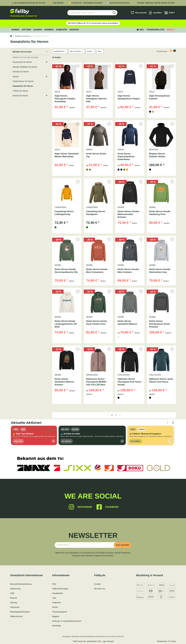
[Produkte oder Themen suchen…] (89, 13)
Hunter (55, 607)
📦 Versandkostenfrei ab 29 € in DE (28, 3)
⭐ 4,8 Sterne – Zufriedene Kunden (85, 3)
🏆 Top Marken (57, 3)
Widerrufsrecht (16, 616)
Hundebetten (58, 593)
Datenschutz (15, 589)
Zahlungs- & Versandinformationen (67, 621)
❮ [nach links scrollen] (168, 422)
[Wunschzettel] (139, 13)
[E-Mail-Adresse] (85, 545)
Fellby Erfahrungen (60, 589)
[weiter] (120, 415)
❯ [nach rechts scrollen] (173, 422)
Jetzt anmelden (123, 545)
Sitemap (14, 603)
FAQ (54, 584)
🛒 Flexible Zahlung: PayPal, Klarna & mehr (155, 3)
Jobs (54, 598)
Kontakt (97, 584)
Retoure (14, 598)
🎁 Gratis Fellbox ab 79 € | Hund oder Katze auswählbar (93, 23)
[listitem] (34, 435)
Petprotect (57, 603)
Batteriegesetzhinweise (20, 612)
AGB (12, 593)
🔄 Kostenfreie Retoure (118, 3)
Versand (110, 641)
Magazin (56, 616)
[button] (155, 13)
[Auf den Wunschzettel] (78, 66)
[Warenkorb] (169, 13)
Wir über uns (100, 589)
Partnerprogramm (60, 612)
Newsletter (57, 626)
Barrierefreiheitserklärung (21, 584)
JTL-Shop (172, 641)
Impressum (15, 607)
